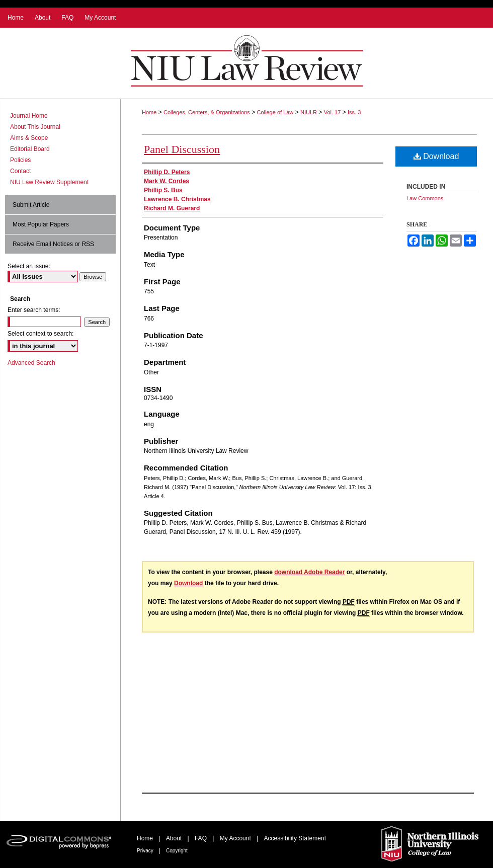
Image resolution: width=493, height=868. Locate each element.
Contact (20, 171)
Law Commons (425, 198)
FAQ (201, 838)
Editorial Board (30, 149)
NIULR (309, 112)
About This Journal (35, 127)
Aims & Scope (29, 138)
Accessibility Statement (295, 838)
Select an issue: (29, 266)
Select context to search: (40, 334)
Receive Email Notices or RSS (53, 244)
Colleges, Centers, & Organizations (207, 112)
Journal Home (29, 116)
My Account (236, 838)
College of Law (275, 112)
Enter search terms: (34, 310)
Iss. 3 (354, 112)
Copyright (177, 851)
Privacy (146, 851)
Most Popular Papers (41, 224)
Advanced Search (31, 363)
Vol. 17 (333, 112)
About (175, 838)
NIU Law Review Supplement (49, 182)
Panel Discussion (182, 149)
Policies (20, 160)
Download (436, 156)
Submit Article (31, 205)
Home (149, 112)
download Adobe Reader (309, 572)
